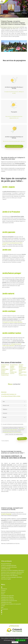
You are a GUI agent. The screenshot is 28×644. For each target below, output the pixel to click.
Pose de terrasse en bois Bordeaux (9, 575)
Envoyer (22, 439)
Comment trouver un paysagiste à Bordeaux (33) (12, 572)
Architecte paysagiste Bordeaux (9, 565)
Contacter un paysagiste (14, 146)
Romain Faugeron (13, 634)
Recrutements (5, 609)
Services (3, 592)
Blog (2, 607)
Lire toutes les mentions (14, 434)
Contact (3, 606)
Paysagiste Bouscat (5, 373)
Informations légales (6, 579)
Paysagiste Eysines (14, 365)
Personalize (15, 642)
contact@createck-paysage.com (9, 394)
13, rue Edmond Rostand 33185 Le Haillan (11, 396)
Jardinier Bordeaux (6, 569)
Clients (3, 594)
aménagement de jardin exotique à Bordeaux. (13, 322)
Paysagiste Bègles (5, 369)
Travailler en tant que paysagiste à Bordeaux (12, 577)
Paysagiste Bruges (5, 375)
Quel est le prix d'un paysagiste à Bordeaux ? (12, 574)
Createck (3, 590)
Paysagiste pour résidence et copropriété (11, 604)
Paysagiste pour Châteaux (7, 597)
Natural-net (20, 634)
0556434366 (4, 392)
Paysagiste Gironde (5, 365)
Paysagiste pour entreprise (8, 599)
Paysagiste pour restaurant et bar (9, 601)
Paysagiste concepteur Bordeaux (9, 567)
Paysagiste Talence (23, 375)
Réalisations (4, 589)
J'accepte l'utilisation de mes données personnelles (12, 424)
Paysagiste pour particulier (8, 596)
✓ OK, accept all (21, 640)
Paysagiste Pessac (23, 368)
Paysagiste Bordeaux (6, 564)
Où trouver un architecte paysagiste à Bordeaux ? (13, 570)
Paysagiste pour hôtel (6, 602)
